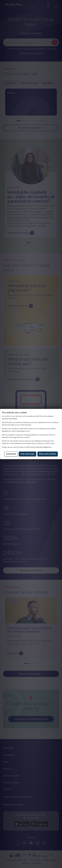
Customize (11, 454)
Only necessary (28, 454)
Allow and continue (48, 454)
